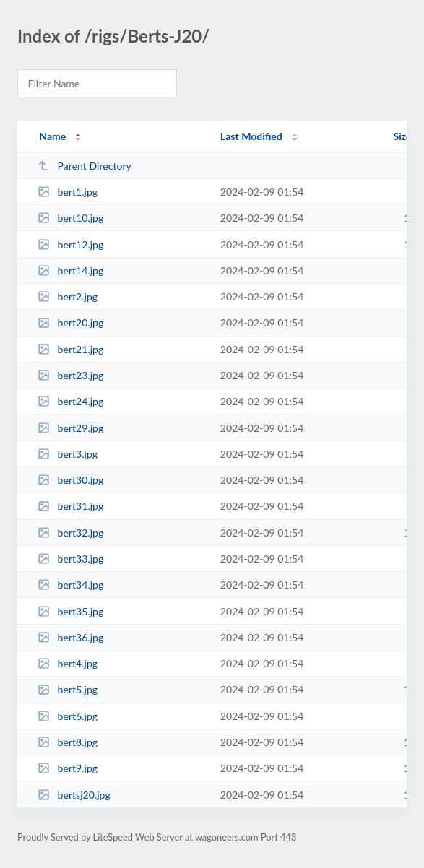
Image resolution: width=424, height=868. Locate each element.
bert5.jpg (68, 689)
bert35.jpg (70, 611)
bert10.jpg (70, 218)
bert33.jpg (70, 559)
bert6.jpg (68, 716)
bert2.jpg (68, 296)
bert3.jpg (68, 454)
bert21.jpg (70, 349)
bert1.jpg (68, 192)
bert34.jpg (70, 585)
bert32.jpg (70, 533)
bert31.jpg (70, 506)
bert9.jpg (68, 768)
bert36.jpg (70, 637)
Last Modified (251, 136)
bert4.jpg (68, 663)
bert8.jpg (68, 742)
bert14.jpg (70, 270)
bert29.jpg (70, 428)
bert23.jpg (70, 375)
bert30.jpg (70, 480)
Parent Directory (85, 166)
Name (52, 136)
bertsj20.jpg (74, 795)
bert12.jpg (70, 244)
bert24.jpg (70, 401)
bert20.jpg (70, 322)
